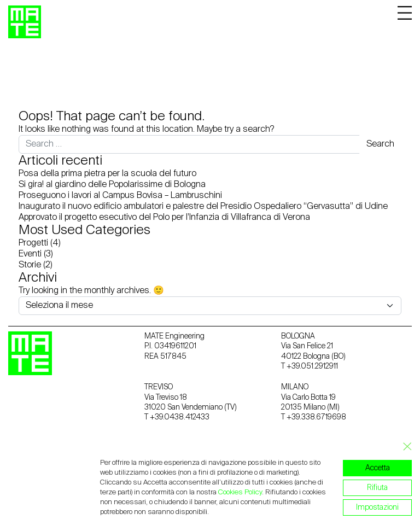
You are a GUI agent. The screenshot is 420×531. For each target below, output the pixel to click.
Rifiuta (377, 488)
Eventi (30, 254)
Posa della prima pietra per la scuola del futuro (107, 174)
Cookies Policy (240, 492)
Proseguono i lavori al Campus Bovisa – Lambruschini (120, 196)
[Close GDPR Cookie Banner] (404, 447)
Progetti (33, 243)
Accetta (378, 468)
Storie (30, 265)
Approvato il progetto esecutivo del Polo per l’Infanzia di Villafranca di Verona (164, 218)
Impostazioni (377, 507)
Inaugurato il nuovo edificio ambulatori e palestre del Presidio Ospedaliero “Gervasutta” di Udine (203, 207)
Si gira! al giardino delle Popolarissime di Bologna (112, 185)
